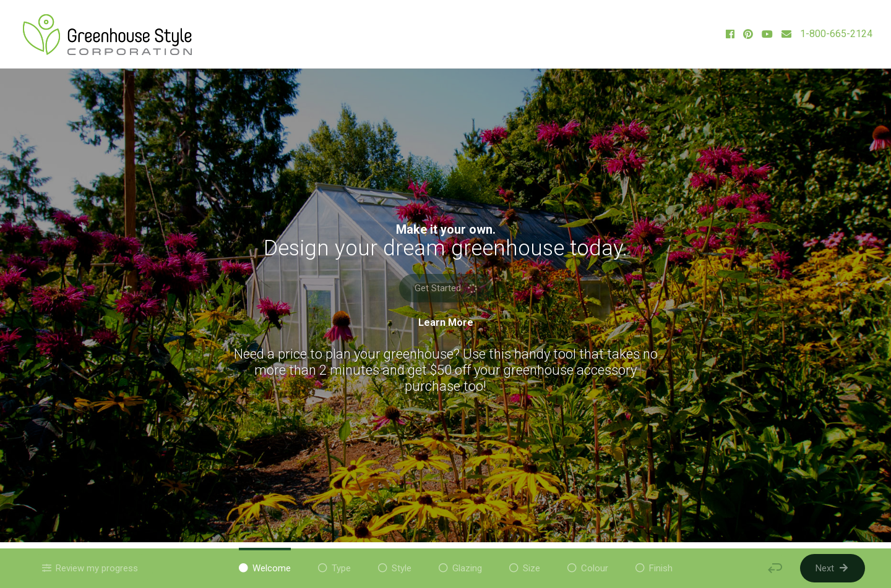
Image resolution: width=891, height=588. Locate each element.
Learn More (446, 323)
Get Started (446, 288)
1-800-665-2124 (836, 34)
